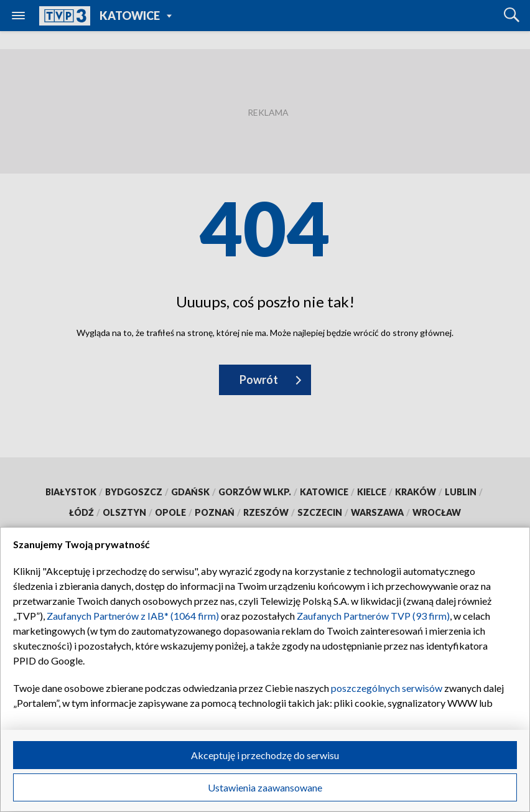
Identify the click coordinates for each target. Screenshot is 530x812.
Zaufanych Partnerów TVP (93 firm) (373, 616)
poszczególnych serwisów (387, 688)
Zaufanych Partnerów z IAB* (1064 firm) (133, 616)
